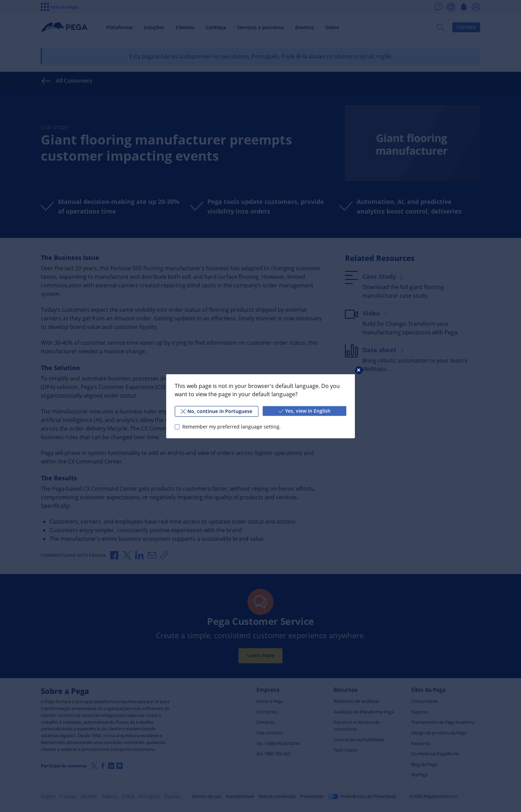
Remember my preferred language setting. (231, 427)
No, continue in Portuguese (216, 411)
